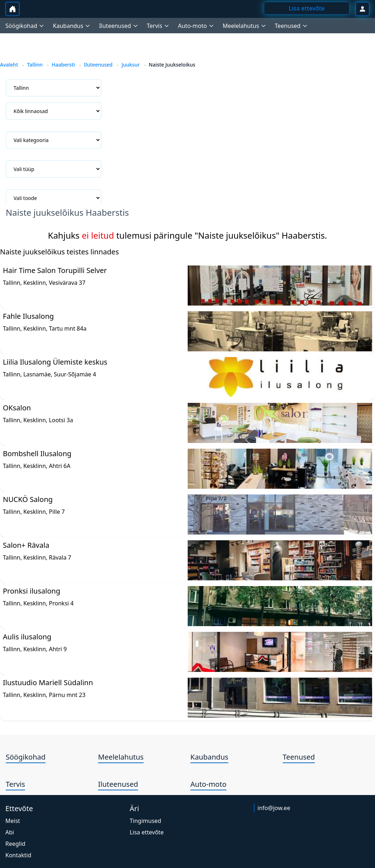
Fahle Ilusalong (28, 316)
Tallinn (35, 65)
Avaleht (9, 65)
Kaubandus (209, 757)
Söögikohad (26, 757)
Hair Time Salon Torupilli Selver (55, 270)
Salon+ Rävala (26, 545)
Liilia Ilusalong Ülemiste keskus (55, 362)
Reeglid (15, 844)
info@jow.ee (274, 808)
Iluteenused (98, 65)
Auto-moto (209, 784)
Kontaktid (18, 855)
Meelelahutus (121, 757)
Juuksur (131, 65)
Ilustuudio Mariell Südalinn (48, 682)
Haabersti (63, 65)
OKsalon (17, 408)
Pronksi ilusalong (31, 591)
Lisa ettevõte (147, 832)
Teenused (299, 757)
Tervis (15, 784)
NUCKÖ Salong (28, 499)
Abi (10, 832)
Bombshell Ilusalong (37, 453)
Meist (13, 821)
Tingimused (145, 821)
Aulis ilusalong (27, 637)
